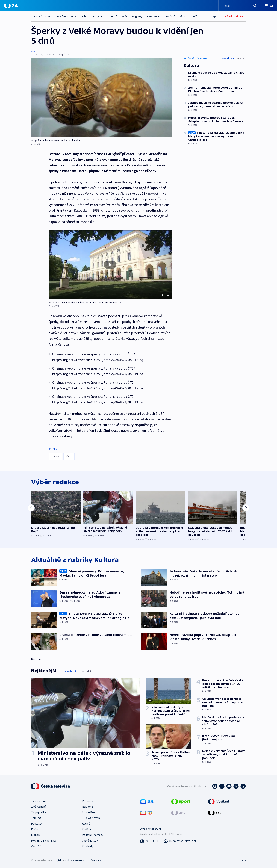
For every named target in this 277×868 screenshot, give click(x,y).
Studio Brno (89, 812)
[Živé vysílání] (234, 17)
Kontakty (88, 846)
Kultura (55, 457)
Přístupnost (95, 860)
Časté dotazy (90, 840)
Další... (195, 16)
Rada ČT (87, 823)
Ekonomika (154, 16)
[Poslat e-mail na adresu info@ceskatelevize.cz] (180, 841)
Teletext (36, 818)
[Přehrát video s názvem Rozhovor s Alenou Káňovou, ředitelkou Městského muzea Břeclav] (110, 265)
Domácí (112, 16)
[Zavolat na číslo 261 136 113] (150, 841)
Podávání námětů (93, 835)
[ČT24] (11, 6)
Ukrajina (97, 16)
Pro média (88, 801)
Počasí (170, 16)
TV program (38, 801)
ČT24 (69, 457)
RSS (244, 860)
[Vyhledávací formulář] (240, 6)
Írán (84, 16)
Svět (124, 16)
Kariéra (86, 829)
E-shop (35, 835)
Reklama (87, 807)
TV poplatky (38, 812)
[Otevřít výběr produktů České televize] (269, 6)
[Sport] (216, 17)
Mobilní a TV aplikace (44, 840)
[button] (110, 265)
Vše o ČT (36, 846)
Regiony (137, 16)
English (58, 860)
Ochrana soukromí (75, 860)
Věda (183, 16)
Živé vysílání (38, 807)
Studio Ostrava (91, 818)
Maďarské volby (67, 16)
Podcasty (37, 823)
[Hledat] (255, 6)
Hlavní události (43, 16)
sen (33, 51)
